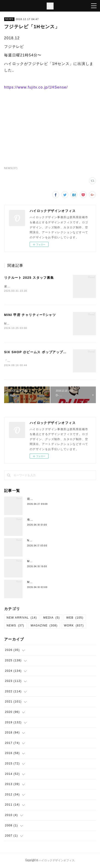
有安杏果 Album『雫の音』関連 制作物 (56, 521)
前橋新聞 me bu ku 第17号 (46, 500)
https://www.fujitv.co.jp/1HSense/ (36, 87)
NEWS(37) (11, 168)
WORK (74, 626)
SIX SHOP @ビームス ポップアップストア (39, 353)
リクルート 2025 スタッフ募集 (29, 278)
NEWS (9, 19)
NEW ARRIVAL (22, 619)
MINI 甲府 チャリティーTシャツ (30, 315)
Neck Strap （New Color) (47, 541)
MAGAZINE (44, 626)
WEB (75, 619)
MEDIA (51, 619)
